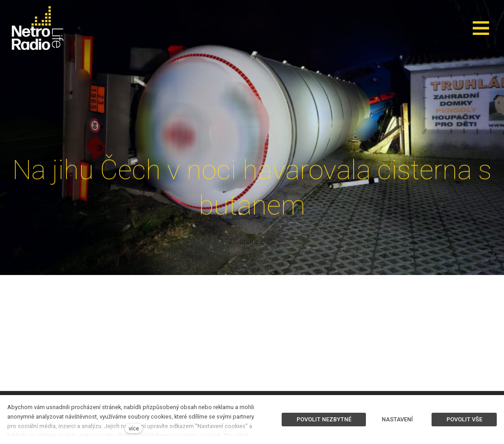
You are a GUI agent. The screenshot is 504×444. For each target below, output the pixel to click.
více (134, 428)
